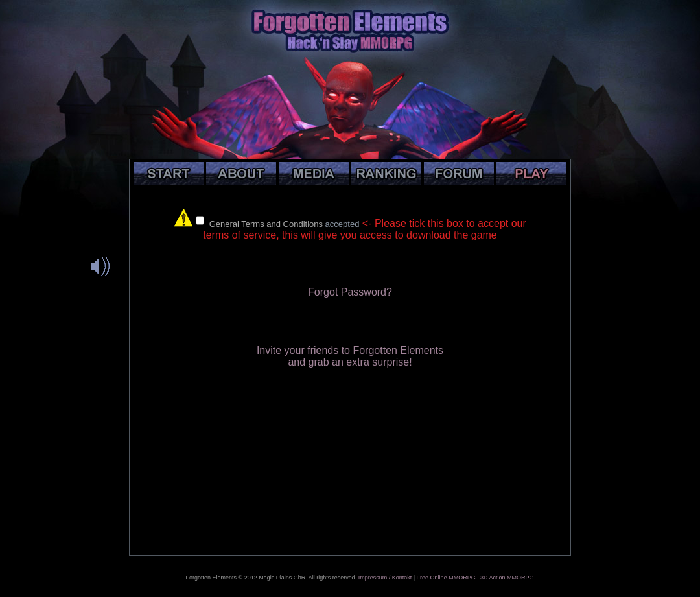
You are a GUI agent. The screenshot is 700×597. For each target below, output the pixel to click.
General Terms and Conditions (266, 224)
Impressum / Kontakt (385, 578)
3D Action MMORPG (507, 578)
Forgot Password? (350, 292)
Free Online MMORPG (446, 578)
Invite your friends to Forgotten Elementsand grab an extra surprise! (350, 356)
